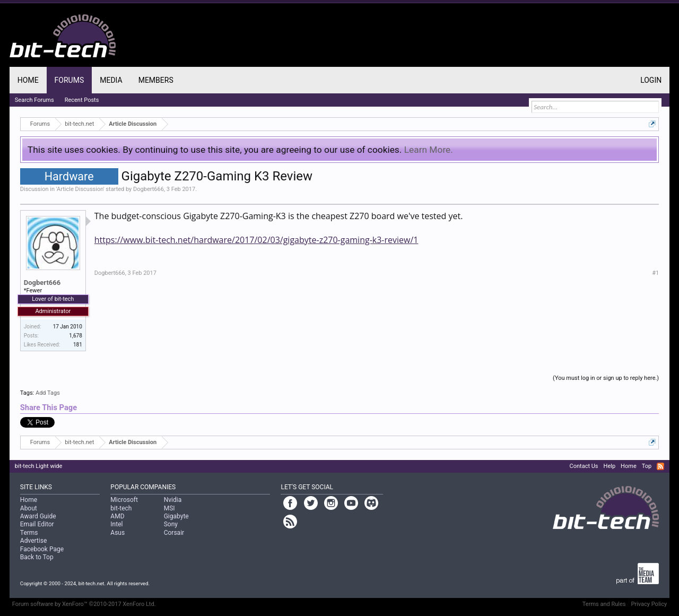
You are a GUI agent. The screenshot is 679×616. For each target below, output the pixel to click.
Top (647, 466)
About (29, 508)
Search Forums (34, 100)
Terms (29, 533)
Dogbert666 (149, 189)
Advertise (33, 541)
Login (651, 80)
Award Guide (38, 516)
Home (28, 80)
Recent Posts (82, 100)
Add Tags (48, 393)
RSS (660, 466)
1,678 (75, 336)
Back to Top (37, 557)
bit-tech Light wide (39, 466)
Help (610, 466)
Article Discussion (80, 189)
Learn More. (429, 150)
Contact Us (584, 466)
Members (156, 80)
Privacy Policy (649, 604)
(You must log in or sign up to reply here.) (606, 378)
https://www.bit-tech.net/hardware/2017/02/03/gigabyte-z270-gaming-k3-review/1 (256, 240)
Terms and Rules (604, 604)
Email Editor (37, 524)
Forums (69, 80)
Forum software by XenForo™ (84, 604)
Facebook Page (42, 549)
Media (111, 80)
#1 (655, 273)
